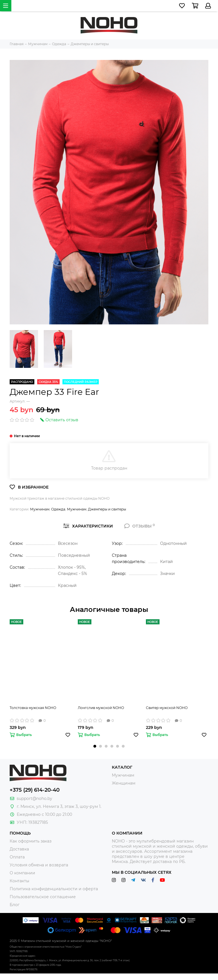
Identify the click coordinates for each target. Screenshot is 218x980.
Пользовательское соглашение (43, 897)
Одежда (58, 509)
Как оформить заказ (31, 841)
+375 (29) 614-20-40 (35, 790)
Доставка (19, 849)
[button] (95, 746)
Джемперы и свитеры (107, 509)
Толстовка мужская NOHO (33, 708)
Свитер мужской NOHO (167, 708)
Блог (15, 905)
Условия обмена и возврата (39, 865)
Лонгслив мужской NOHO (101, 708)
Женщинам (124, 783)
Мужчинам (40, 509)
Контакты (19, 881)
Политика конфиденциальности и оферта (54, 889)
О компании (22, 873)
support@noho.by (34, 798)
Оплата (17, 857)
